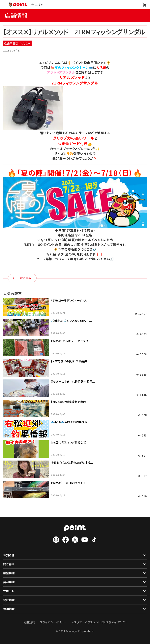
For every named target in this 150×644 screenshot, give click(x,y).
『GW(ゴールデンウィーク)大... (70, 300)
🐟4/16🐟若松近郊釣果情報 (69, 422)
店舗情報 (75, 573)
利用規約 (29, 622)
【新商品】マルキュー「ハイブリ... (71, 341)
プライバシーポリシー (53, 622)
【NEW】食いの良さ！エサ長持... (70, 361)
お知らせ (75, 555)
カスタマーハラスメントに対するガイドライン (99, 622)
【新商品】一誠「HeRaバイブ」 (69, 483)
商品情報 (75, 582)
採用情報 (75, 609)
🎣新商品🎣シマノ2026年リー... (72, 321)
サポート (75, 591)
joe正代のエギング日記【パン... (71, 442)
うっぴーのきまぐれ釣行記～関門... (73, 381)
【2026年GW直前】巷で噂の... (70, 402)
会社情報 (75, 600)
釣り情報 (75, 564)
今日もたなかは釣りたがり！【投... (72, 463)
